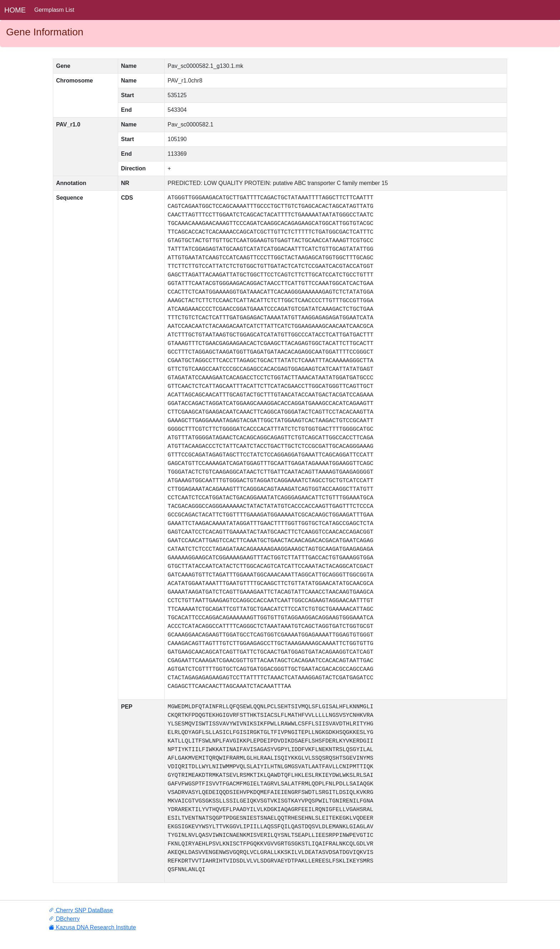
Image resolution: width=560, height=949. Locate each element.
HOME (15, 10)
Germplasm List (54, 10)
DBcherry (64, 919)
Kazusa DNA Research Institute (92, 927)
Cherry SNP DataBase (81, 910)
